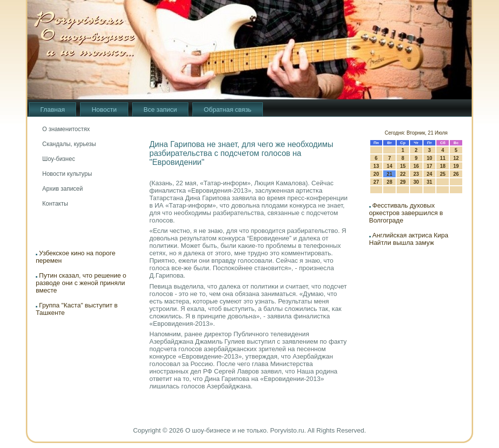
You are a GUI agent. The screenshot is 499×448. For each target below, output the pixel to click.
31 (429, 182)
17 (429, 166)
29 (403, 182)
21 (389, 174)
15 (403, 166)
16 (416, 166)
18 (443, 166)
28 (389, 182)
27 (376, 182)
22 (403, 174)
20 (376, 174)
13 (376, 166)
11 (443, 158)
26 (456, 174)
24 (429, 174)
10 (429, 158)
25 (443, 174)
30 (416, 182)
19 (456, 166)
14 (389, 166)
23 (416, 174)
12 (456, 158)
